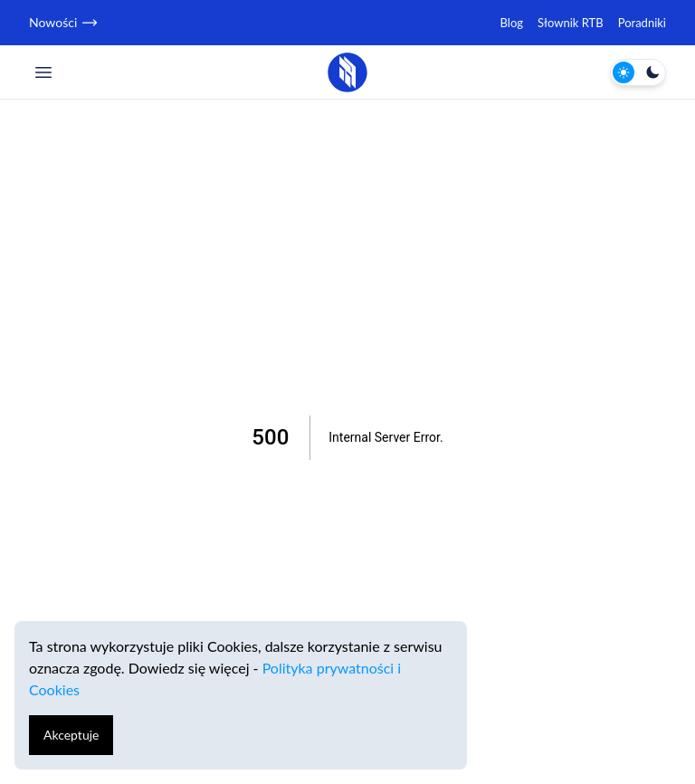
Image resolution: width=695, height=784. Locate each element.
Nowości (62, 23)
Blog (512, 23)
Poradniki (642, 23)
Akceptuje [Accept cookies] (71, 735)
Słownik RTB (571, 23)
